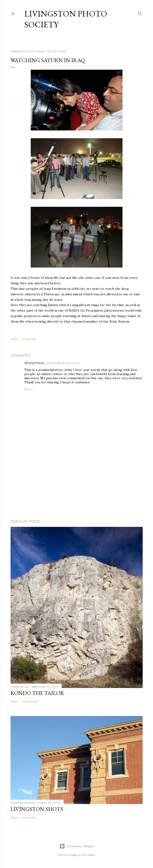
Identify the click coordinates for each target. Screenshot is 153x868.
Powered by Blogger (77, 846)
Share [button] (14, 339)
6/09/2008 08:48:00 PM (63, 363)
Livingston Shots (37, 809)
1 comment (29, 817)
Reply (29, 389)
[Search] (140, 13)
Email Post (29, 339)
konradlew (89, 855)
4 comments (30, 701)
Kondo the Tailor (37, 693)
